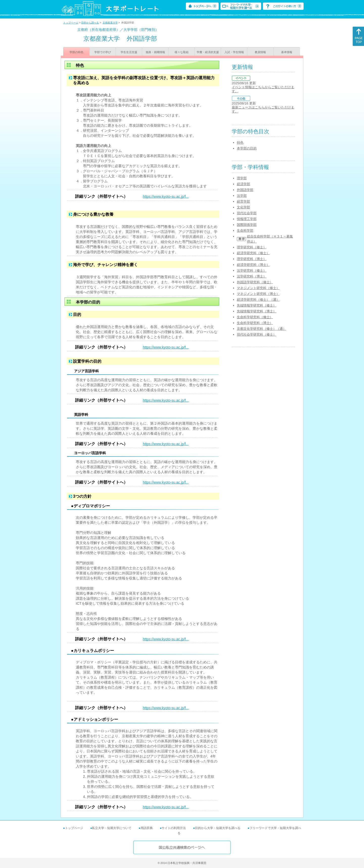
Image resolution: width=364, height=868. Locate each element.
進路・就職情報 (155, 52)
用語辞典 (147, 828)
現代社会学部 (247, 213)
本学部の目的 (247, 148)
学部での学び (103, 52)
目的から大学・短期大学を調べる (218, 828)
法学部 (242, 196)
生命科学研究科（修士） (255, 317)
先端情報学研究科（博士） (257, 311)
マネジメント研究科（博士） (258, 294)
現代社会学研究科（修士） (257, 334)
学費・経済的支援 (208, 52)
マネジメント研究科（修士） (258, 288)
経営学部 (243, 201)
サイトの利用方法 (174, 828)
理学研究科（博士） (252, 259)
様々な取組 (182, 52)
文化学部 (243, 207)
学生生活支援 (129, 52)
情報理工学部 (247, 219)
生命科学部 (245, 231)
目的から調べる (90, 23)
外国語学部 (245, 190)
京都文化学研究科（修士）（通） (261, 329)
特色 (240, 143)
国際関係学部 (247, 225)
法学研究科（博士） (252, 276)
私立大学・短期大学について (112, 828)
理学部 (242, 178)
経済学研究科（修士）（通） (258, 300)
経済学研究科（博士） (253, 265)
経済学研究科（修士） (253, 253)
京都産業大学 (110, 23)
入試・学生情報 (234, 52)
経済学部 (243, 184)
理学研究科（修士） (252, 247)
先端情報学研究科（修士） (257, 305)
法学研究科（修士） (252, 270)
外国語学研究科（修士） (255, 282)
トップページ (71, 23)
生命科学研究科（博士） (255, 323)
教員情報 (260, 52)
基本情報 (287, 52)
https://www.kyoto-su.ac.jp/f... (166, 197)
